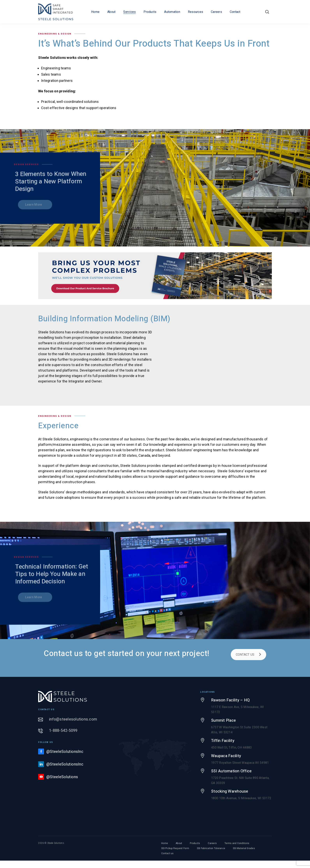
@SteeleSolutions (62, 777)
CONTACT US (249, 655)
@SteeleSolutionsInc (65, 751)
